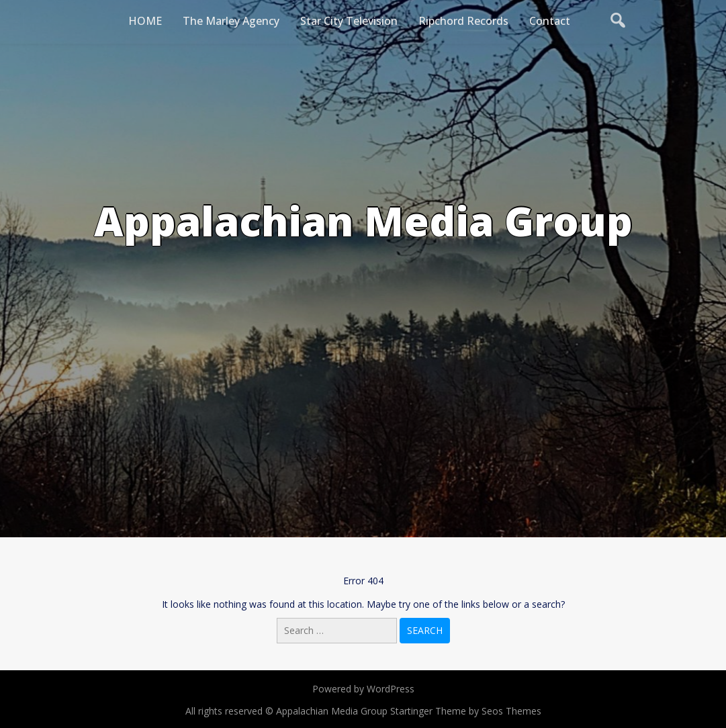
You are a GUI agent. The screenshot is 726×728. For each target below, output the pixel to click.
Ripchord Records (463, 21)
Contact (550, 21)
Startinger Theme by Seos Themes (466, 711)
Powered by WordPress (363, 689)
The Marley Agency (231, 21)
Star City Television (349, 21)
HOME (145, 21)
